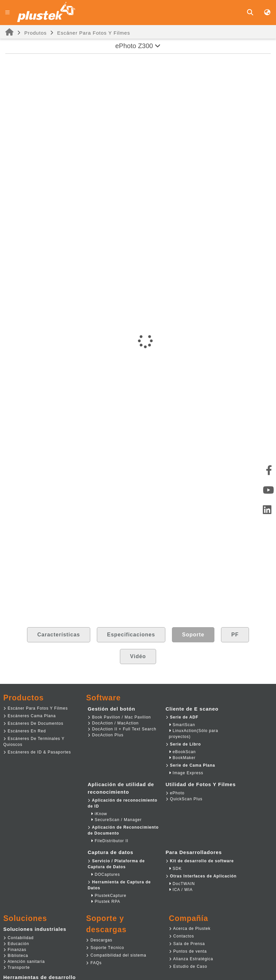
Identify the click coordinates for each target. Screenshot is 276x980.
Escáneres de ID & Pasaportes (37, 752)
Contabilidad (18, 938)
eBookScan (182, 752)
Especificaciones (131, 635)
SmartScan (182, 725)
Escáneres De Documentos (33, 723)
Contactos (181, 936)
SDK (175, 869)
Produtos (36, 33)
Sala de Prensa (187, 944)
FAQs (94, 963)
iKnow (99, 814)
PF (235, 635)
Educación (16, 944)
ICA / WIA (181, 890)
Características (59, 635)
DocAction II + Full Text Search (122, 729)
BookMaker (182, 758)
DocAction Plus (106, 735)
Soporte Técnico (105, 948)
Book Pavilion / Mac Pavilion (119, 717)
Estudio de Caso (188, 966)
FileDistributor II (110, 841)
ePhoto (175, 793)
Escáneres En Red (25, 731)
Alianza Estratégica (191, 959)
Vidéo (138, 656)
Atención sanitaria (24, 962)
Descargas (99, 940)
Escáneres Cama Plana (29, 716)
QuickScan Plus (184, 799)
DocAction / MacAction (113, 723)
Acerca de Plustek (190, 929)
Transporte (17, 967)
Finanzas (15, 950)
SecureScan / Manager (116, 820)
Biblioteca (16, 956)
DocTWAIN (182, 884)
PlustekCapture (109, 896)
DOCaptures (105, 874)
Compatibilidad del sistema (116, 955)
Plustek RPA (106, 902)
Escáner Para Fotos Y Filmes (94, 33)
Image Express (186, 773)
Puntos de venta (188, 951)
